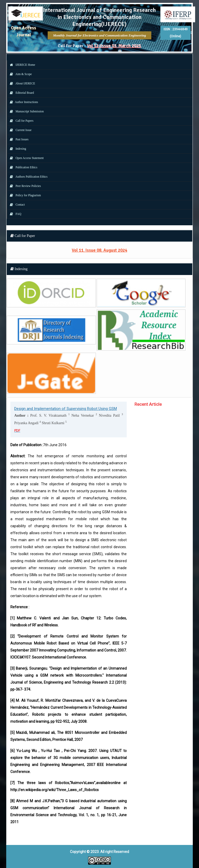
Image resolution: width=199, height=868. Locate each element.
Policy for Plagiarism (24, 195)
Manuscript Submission (26, 111)
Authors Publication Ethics (27, 177)
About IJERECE (21, 83)
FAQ (14, 214)
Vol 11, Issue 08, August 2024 (99, 250)
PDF (17, 431)
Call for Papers (20, 121)
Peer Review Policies (24, 186)
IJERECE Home (21, 65)
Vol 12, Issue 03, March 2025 (114, 46)
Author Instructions (23, 102)
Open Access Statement (25, 158)
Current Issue (19, 130)
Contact (16, 205)
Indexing (17, 149)
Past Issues (18, 139)
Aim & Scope (20, 74)
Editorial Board (21, 93)
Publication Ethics (22, 167)
